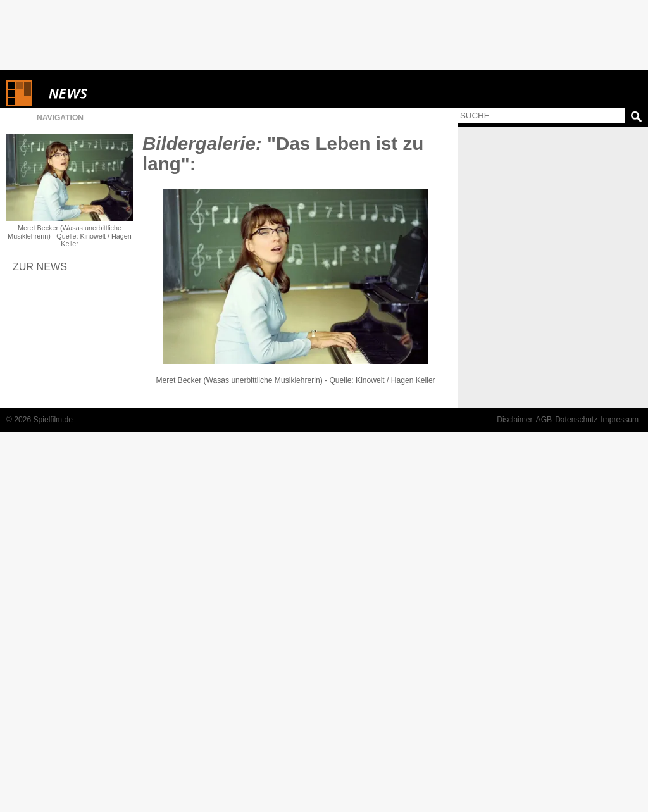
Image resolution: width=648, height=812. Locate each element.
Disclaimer (514, 420)
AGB (544, 420)
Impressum (620, 420)
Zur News (40, 266)
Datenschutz (576, 420)
